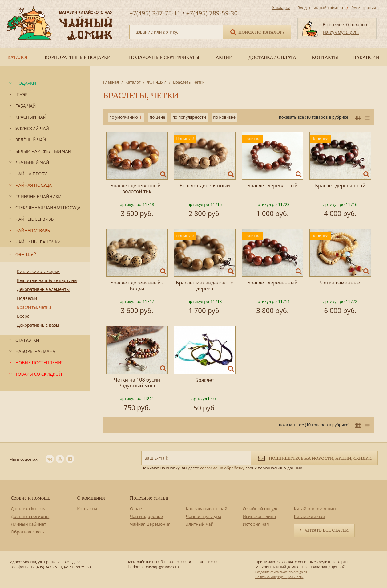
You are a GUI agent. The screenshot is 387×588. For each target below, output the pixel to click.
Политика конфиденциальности (279, 577)
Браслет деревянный (205, 186)
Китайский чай (309, 516)
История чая (256, 524)
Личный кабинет (28, 524)
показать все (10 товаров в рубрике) (314, 117)
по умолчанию (124, 117)
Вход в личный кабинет (320, 8)
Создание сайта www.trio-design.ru (281, 572)
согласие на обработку (222, 468)
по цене (157, 117)
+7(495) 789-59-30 (212, 13)
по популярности (189, 117)
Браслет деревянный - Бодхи (137, 286)
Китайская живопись (316, 509)
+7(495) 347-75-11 (155, 13)
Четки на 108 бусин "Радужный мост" (137, 383)
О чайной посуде (260, 509)
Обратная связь (27, 532)
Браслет (205, 380)
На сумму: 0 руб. (341, 32)
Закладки (281, 7)
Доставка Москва (29, 509)
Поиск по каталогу (257, 32)
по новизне (224, 117)
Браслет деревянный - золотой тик (137, 188)
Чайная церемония (150, 524)
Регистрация (364, 8)
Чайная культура (204, 516)
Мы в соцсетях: (24, 459)
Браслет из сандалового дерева (205, 286)
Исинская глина (259, 516)
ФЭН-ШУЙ (157, 82)
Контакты (87, 509)
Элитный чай (200, 524)
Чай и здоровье (146, 516)
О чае (136, 509)
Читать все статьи (327, 530)
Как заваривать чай (207, 509)
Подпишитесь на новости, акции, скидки (314, 458)
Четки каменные (340, 283)
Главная (111, 82)
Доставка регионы (30, 516)
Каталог (133, 82)
